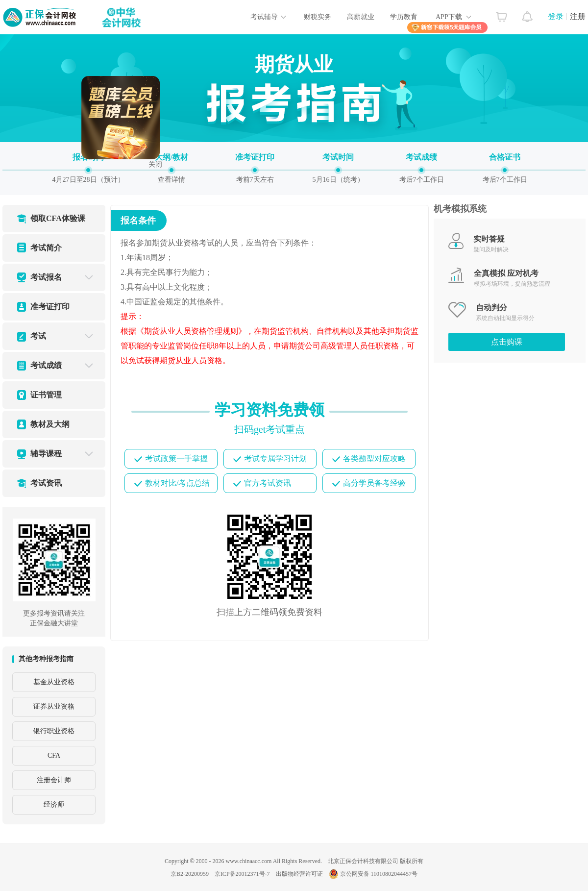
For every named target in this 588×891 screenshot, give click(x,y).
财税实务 (318, 17)
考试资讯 (46, 483)
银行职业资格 (54, 731)
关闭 (158, 161)
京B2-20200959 (190, 874)
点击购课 (507, 342)
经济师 (54, 804)
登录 (556, 16)
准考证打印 (50, 307)
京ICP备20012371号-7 (242, 874)
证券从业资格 (54, 706)
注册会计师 (54, 780)
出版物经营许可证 (299, 874)
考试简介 (46, 248)
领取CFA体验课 (58, 218)
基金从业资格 (54, 682)
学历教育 (404, 17)
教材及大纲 (50, 424)
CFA (54, 755)
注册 (578, 16)
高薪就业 (361, 17)
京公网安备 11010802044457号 (373, 874)
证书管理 (46, 395)
